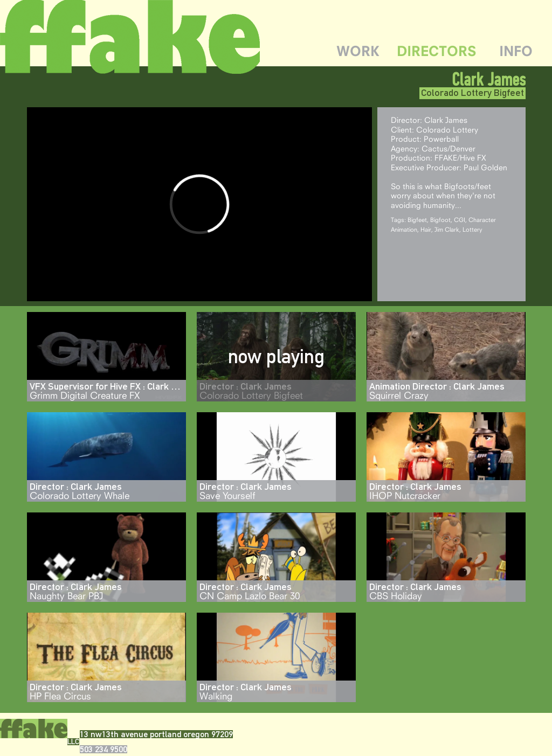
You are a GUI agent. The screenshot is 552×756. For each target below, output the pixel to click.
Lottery (472, 229)
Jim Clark (447, 229)
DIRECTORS (437, 51)
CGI (460, 220)
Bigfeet (417, 220)
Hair (426, 229)
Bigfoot (440, 220)
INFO (516, 51)
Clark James (489, 79)
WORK (358, 51)
